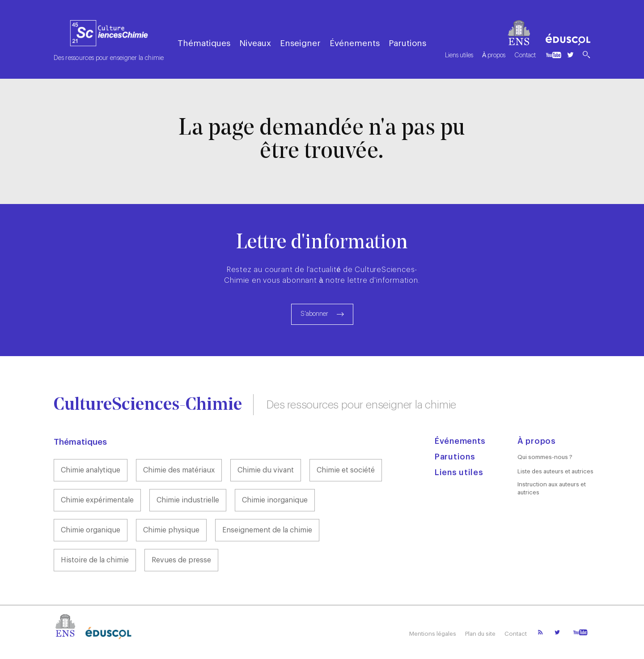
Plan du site (480, 634)
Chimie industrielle (188, 500)
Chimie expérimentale (97, 500)
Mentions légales (433, 634)
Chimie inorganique (275, 500)
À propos (494, 55)
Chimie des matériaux (179, 470)
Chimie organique (91, 530)
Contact (525, 55)
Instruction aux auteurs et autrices (552, 488)
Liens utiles (459, 55)
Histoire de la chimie (95, 560)
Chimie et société (346, 470)
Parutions (407, 43)
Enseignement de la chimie (267, 530)
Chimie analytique (91, 470)
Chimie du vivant (266, 470)
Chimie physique (171, 530)
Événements (355, 43)
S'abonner (314, 314)
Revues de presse (181, 560)
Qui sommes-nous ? (545, 457)
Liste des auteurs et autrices (555, 471)
